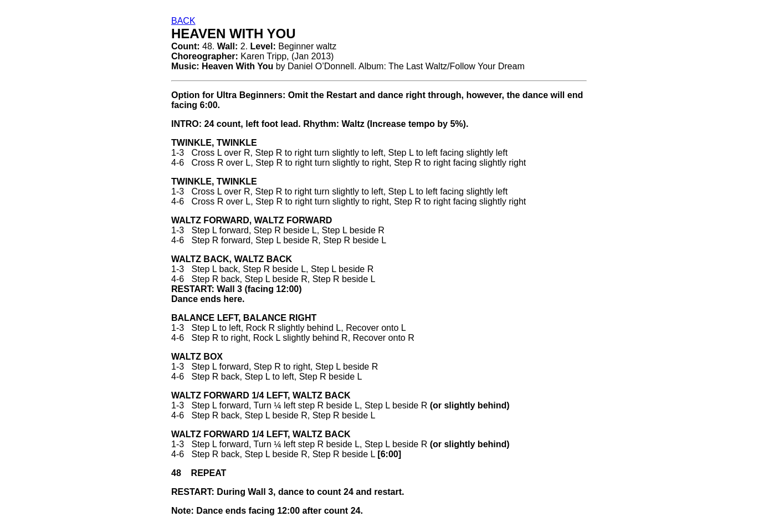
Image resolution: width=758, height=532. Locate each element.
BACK (183, 21)
